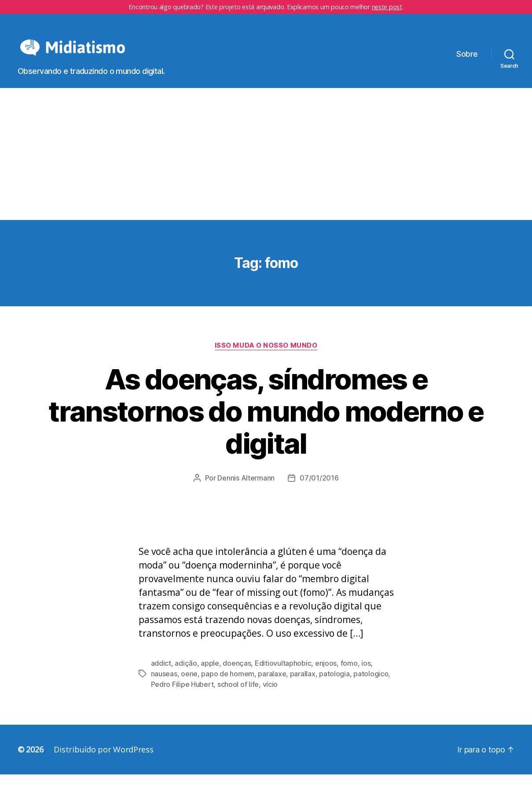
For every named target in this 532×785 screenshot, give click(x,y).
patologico (371, 684)
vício (270, 695)
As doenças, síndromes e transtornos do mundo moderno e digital (266, 421)
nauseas (164, 684)
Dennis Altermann (246, 488)
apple (210, 674)
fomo (349, 674)
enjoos (326, 674)
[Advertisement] (266, 164)
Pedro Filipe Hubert (182, 695)
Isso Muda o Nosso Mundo (266, 356)
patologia (334, 684)
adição (186, 674)
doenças (237, 674)
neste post (387, 7)
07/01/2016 (319, 488)
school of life (238, 695)
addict (161, 674)
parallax (303, 684)
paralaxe (272, 684)
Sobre (467, 59)
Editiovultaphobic (283, 674)
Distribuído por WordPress (103, 760)
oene (189, 684)
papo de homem (228, 684)
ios (366, 674)
